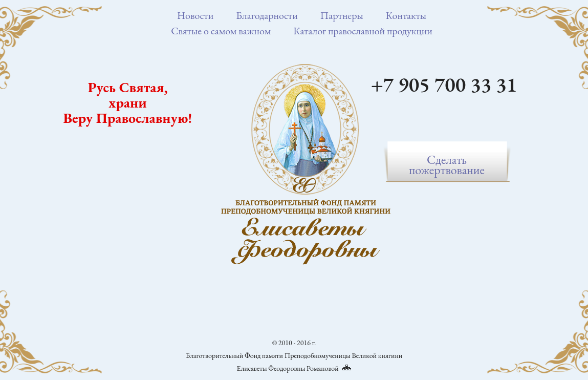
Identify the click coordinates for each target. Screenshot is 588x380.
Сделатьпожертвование (447, 165)
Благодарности (267, 15)
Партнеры (342, 15)
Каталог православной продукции (363, 31)
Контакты (406, 15)
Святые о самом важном (221, 31)
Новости (195, 15)
